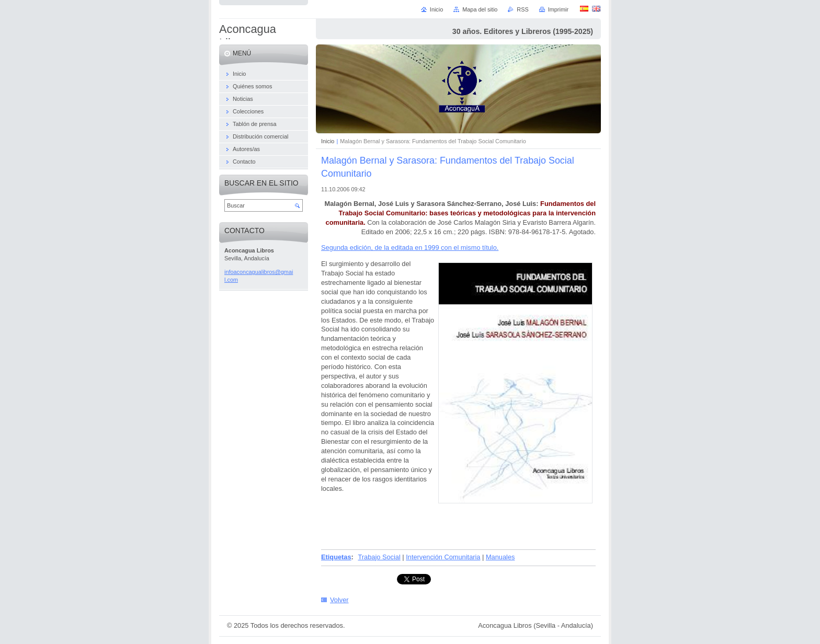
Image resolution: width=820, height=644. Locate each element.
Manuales (500, 557)
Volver (339, 600)
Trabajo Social (379, 557)
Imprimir (558, 9)
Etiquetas (336, 557)
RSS (522, 9)
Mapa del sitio (480, 9)
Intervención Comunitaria (443, 557)
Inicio (328, 141)
